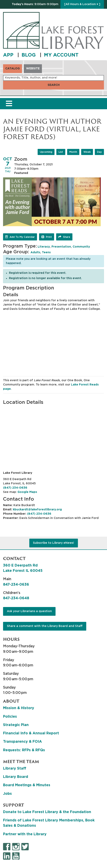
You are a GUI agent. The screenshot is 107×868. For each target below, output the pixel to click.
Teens (46, 252)
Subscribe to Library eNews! (53, 543)
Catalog (13, 69)
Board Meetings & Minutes (27, 785)
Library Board (16, 777)
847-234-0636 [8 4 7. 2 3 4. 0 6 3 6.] (16, 585)
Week (87, 152)
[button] (35, 4)
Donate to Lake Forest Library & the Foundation (47, 812)
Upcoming (46, 152)
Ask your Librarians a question (29, 611)
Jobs (7, 794)
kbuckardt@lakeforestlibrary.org (37, 510)
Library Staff (15, 769)
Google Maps (27, 492)
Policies (10, 717)
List (61, 152)
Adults (35, 252)
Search (54, 85)
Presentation (61, 247)
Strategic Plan (16, 725)
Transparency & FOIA (22, 742)
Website (33, 69)
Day (99, 152)
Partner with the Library (25, 834)
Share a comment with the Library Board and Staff (45, 626)
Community (81, 247)
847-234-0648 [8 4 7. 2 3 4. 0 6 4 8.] (16, 598)
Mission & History (19, 708)
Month (73, 152)
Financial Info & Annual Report (31, 733)
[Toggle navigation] (9, 104)
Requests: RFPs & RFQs (24, 750)
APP (9, 55)
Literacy (44, 247)
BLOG (29, 55)
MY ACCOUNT (61, 55)
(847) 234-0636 (15, 488)
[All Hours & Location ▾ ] (82, 4)
